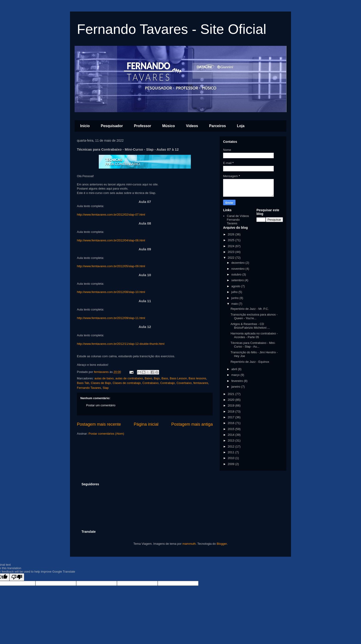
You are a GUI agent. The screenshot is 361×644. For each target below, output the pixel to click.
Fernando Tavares (89, 388)
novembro (238, 269)
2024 (231, 246)
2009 (231, 464)
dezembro (238, 263)
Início (85, 126)
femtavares (201, 383)
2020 (231, 400)
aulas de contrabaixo (129, 378)
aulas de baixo (104, 378)
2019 (231, 405)
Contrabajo (168, 383)
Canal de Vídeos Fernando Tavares (238, 220)
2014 (231, 435)
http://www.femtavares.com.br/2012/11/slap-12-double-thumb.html (121, 344)
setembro (238, 280)
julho (235, 292)
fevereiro (238, 381)
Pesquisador (112, 126)
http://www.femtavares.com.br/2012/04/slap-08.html (111, 240)
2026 (231, 234)
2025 (231, 240)
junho (235, 298)
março (236, 375)
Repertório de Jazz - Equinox (250, 362)
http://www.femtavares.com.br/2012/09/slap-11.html (111, 318)
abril (235, 369)
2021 (231, 394)
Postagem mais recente (99, 424)
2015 (231, 429)
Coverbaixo (184, 383)
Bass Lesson (178, 378)
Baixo (148, 378)
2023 (231, 252)
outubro (237, 274)
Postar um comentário (101, 405)
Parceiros (217, 126)
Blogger (222, 544)
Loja (241, 126)
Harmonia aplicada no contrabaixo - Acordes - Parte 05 (254, 335)
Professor (143, 126)
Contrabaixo (151, 383)
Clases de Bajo (101, 383)
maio (235, 304)
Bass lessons (197, 378)
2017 (231, 417)
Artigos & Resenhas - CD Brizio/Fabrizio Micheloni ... (250, 326)
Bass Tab (83, 383)
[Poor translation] (17, 577)
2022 (231, 258)
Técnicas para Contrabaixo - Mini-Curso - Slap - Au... (253, 345)
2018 (231, 411)
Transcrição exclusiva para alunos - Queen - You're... (254, 316)
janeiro (236, 387)
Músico (169, 126)
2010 (231, 458)
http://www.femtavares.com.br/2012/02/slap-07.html (111, 215)
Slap (106, 388)
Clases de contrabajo (127, 383)
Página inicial (146, 424)
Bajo (157, 378)
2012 (231, 446)
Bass (165, 378)
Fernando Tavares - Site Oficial (172, 29)
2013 (231, 441)
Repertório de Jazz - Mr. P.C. (250, 309)
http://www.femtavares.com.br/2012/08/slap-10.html (111, 292)
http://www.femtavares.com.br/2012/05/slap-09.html (111, 266)
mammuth (189, 544)
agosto (236, 286)
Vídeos (192, 126)
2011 (231, 452)
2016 (231, 423)
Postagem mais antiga (192, 424)
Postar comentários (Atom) (106, 434)
